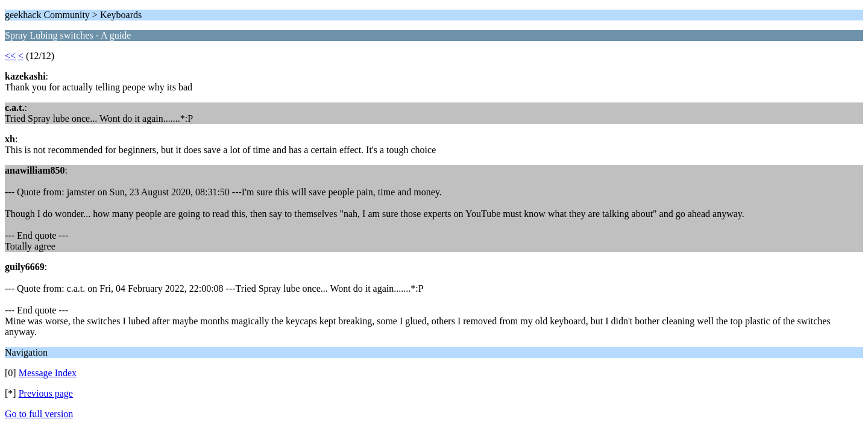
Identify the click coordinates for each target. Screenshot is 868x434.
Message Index (48, 373)
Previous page (46, 393)
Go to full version (39, 414)
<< (10, 56)
